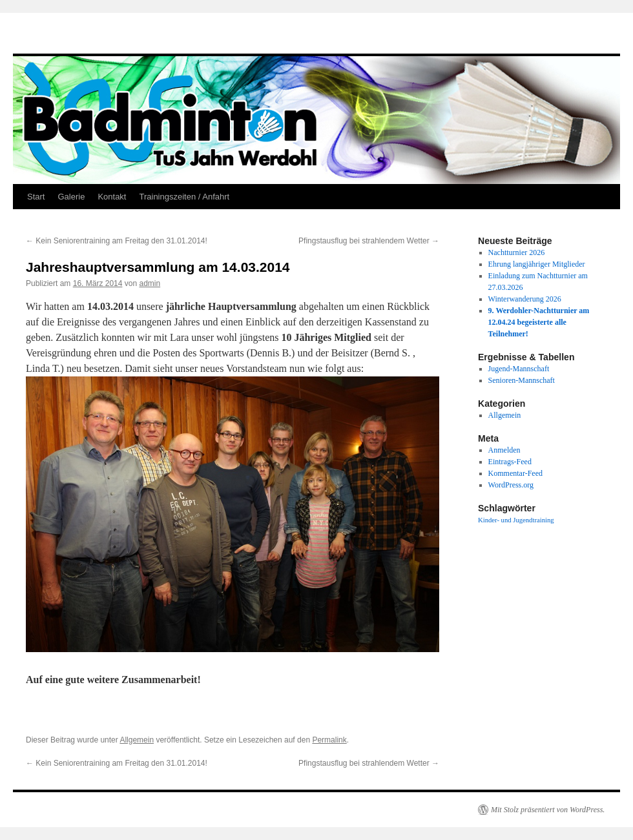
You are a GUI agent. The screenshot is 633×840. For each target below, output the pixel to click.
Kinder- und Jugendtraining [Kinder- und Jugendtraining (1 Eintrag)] (516, 520)
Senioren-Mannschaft (522, 380)
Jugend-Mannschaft (519, 369)
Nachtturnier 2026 (517, 252)
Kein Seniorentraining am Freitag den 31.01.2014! (117, 241)
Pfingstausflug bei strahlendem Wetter (369, 241)
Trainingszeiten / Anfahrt (184, 197)
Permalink (329, 740)
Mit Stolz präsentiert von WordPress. (548, 810)
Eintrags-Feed (510, 462)
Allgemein (137, 740)
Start (36, 197)
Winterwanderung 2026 (525, 299)
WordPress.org (511, 485)
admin (150, 283)
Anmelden (504, 450)
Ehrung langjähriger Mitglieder (537, 264)
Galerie (71, 197)
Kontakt (112, 197)
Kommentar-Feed (515, 473)
